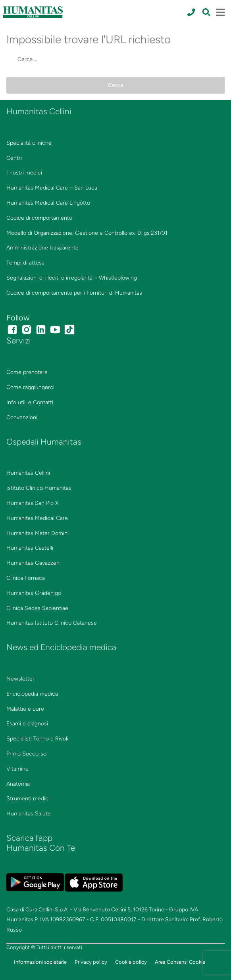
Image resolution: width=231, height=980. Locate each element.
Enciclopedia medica (32, 694)
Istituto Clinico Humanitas (39, 488)
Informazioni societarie (40, 962)
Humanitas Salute (29, 814)
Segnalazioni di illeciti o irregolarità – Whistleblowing (72, 278)
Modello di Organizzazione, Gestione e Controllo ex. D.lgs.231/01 (87, 233)
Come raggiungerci (30, 387)
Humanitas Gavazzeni (34, 563)
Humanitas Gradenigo (34, 593)
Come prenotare (27, 372)
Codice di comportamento (39, 218)
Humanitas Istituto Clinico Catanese (52, 623)
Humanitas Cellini (28, 473)
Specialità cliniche (29, 143)
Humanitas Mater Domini (38, 533)
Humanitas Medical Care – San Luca (52, 188)
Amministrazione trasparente (42, 248)
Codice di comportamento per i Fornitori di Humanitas (74, 293)
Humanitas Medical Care (37, 518)
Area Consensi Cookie (180, 962)
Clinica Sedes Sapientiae (37, 608)
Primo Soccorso (26, 754)
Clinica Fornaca (26, 578)
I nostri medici (24, 173)
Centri (14, 158)
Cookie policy (131, 962)
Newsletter (20, 679)
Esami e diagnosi (27, 724)
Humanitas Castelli (30, 548)
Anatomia (18, 784)
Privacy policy (91, 962)
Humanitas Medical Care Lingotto (48, 203)
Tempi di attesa (25, 263)
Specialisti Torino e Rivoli (37, 739)
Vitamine (17, 769)
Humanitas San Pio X (32, 503)
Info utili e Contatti (30, 402)
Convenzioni (22, 417)
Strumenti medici (28, 799)
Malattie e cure (25, 709)
